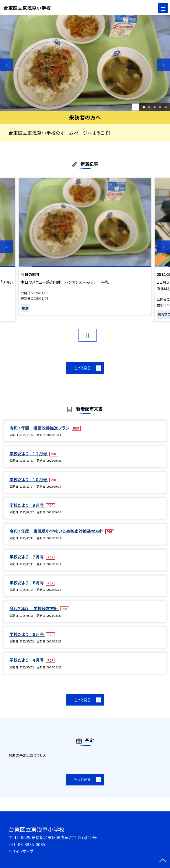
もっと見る (82, 368)
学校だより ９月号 (27, 505)
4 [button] (160, 107)
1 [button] (144, 107)
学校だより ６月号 (27, 583)
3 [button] (155, 107)
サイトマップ (23, 851)
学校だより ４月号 (27, 660)
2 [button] (149, 107)
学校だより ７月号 (27, 557)
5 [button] (166, 107)
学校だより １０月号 (29, 479)
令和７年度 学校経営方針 (34, 608)
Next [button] (164, 65)
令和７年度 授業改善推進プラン (40, 428)
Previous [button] (6, 65)
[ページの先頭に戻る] (163, 861)
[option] (85, 63)
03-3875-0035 (32, 844)
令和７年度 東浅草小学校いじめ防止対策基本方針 (57, 531)
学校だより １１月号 (29, 453)
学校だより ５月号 (27, 634)
